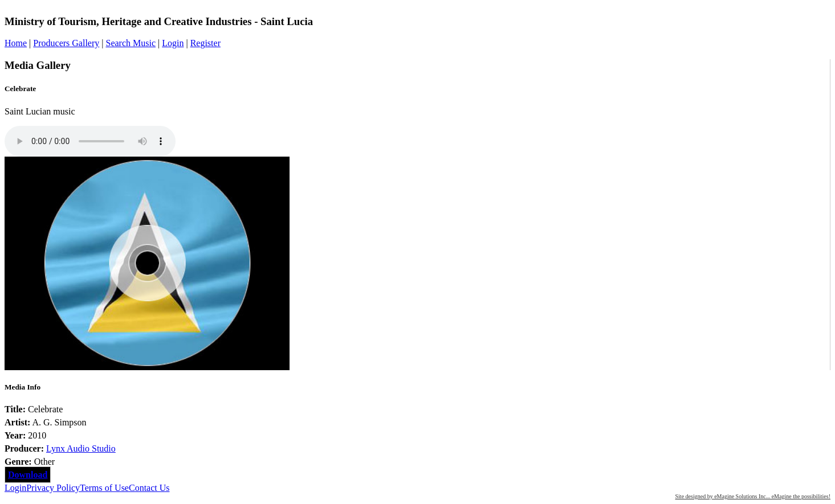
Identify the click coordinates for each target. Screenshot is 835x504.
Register (205, 43)
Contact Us (149, 488)
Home (16, 43)
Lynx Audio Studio (81, 448)
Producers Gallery (66, 43)
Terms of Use (104, 488)
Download (28, 475)
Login (173, 43)
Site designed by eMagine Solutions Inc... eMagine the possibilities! (753, 496)
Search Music (131, 43)
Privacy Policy (53, 488)
